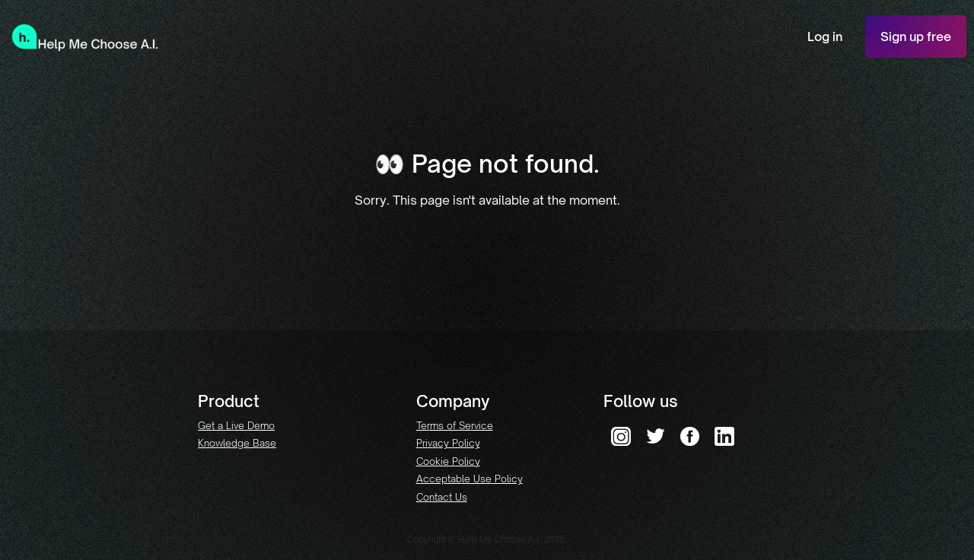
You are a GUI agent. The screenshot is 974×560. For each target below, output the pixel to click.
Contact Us (442, 497)
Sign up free (916, 37)
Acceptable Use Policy (469, 479)
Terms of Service (455, 425)
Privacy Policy (448, 443)
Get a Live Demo (236, 425)
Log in (825, 37)
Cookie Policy (448, 461)
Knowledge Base (237, 443)
